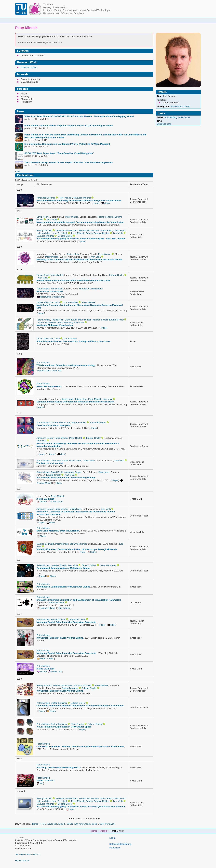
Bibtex (35, 824)
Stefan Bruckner (98, 423)
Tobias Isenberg (105, 217)
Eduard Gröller (65, 236)
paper (96, 203)
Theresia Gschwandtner (91, 289)
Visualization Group (180, 106)
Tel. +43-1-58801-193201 (28, 854)
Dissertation (64, 608)
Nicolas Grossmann (89, 230)
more (18, 172)
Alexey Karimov (44, 685)
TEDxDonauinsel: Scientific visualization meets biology (66, 365)
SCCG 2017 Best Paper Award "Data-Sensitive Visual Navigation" (59, 153)
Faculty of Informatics (55, 7)
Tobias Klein (106, 230)
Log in (112, 838)
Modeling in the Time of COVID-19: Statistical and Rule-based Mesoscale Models (79, 260)
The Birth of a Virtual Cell (50, 463)
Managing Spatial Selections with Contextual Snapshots (66, 622)
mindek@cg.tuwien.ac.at (177, 117)
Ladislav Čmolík (59, 565)
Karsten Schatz (100, 320)
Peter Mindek (66, 198)
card (40, 783)
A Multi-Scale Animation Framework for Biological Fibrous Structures (73, 341)
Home (55, 20)
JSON (70, 824)
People (72, 20)
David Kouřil (43, 217)
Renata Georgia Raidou (98, 233)
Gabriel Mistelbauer (61, 423)
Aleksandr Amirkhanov (67, 230)
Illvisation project (29, 67)
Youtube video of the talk (49, 371)
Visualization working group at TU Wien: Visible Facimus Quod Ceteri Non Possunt (81, 807)
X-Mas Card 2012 (45, 781)
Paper (103, 328)
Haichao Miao (43, 233)
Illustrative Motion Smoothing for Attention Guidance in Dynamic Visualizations (79, 200)
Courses (91, 20)
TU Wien (48, 4)
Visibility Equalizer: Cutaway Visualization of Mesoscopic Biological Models (77, 549)
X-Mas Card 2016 (45, 499)
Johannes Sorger (45, 438)
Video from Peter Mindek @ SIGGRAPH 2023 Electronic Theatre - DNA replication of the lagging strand (79, 116)
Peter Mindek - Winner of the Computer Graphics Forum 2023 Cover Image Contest (69, 126)
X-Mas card (55, 671)
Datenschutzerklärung (120, 844)
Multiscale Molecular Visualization (55, 325)
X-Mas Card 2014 (45, 669)
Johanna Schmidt (82, 685)
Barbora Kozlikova (47, 322)
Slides (57, 483)
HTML (43, 824)
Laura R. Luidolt (59, 233)
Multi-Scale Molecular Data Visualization (58, 531)
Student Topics (113, 20)
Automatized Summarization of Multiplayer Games (63, 568)
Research (136, 20)
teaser (51, 454)
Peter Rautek (76, 438)
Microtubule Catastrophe (50, 291)
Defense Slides (46, 608)
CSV (102, 824)
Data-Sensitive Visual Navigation (54, 425)
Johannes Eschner (46, 198)
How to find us (22, 860)
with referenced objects (86, 824)
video (106, 203)
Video (112, 625)
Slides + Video (46, 659)
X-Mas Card (56, 502)
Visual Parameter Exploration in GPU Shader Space (64, 727)
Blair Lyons (104, 472)
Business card (164, 124)
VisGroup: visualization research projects (59, 767)
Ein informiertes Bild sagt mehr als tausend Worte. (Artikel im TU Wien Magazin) (67, 144)
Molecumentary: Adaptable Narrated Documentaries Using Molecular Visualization (80, 222)
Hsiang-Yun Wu (44, 230)
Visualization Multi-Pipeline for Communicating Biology (66, 478)
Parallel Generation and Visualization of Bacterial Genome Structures (73, 280)
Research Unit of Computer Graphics (63, 13)
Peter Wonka (105, 254)
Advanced (52, 824)
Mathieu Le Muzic (45, 544)
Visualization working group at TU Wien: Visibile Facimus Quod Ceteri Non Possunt (81, 239)
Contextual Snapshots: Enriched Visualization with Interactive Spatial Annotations (80, 706)
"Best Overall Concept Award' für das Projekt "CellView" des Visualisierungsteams (69, 162)
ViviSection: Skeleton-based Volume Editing (60, 638)
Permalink (110, 824)
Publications (158, 20)
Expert (62, 824)
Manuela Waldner (82, 198)
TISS (159, 121)
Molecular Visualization (49, 386)
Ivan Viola (52, 220)
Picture (42, 502)
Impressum (115, 848)
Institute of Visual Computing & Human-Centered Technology (77, 10)
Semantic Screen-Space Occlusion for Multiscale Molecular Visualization (75, 402)
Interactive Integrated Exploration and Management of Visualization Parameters (79, 600)
